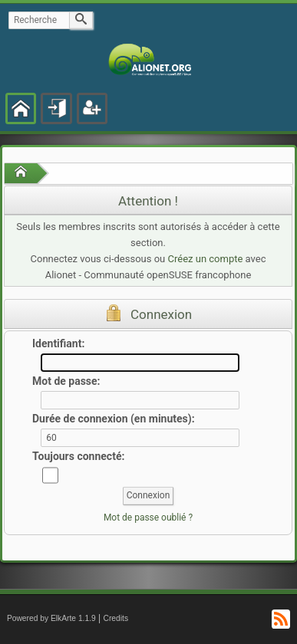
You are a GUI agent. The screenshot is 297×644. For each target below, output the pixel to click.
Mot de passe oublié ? (148, 517)
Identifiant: (58, 343)
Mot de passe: (66, 381)
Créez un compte (206, 259)
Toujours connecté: (78, 456)
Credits (116, 618)
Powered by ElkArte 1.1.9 (51, 618)
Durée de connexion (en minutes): (114, 419)
